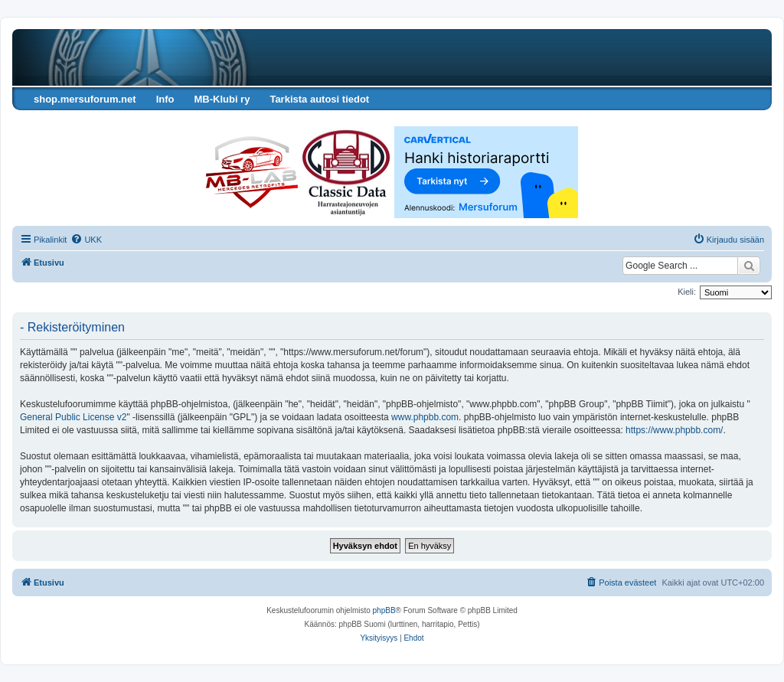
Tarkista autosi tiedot (319, 99)
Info (165, 99)
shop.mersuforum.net (85, 99)
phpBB (384, 610)
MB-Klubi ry (222, 99)
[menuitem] (86, 240)
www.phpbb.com (425, 417)
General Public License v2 (73, 417)
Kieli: (687, 292)
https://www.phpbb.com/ (674, 430)
